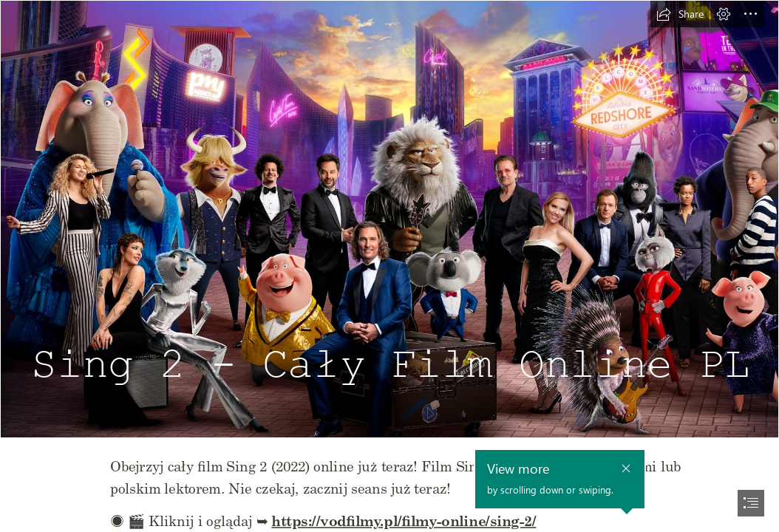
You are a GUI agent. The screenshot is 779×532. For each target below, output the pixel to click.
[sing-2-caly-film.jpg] (389, 219)
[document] (389, 266)
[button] (680, 14)
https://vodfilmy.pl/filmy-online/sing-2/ (404, 520)
